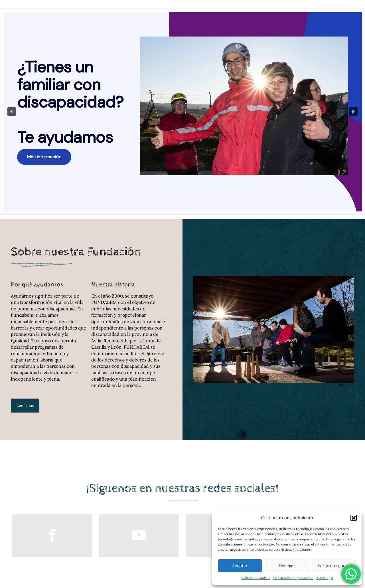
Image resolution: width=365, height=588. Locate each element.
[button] (354, 518)
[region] (182, 112)
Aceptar (240, 566)
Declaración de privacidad (293, 578)
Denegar (287, 566)
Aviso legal (325, 578)
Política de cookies (256, 578)
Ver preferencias (334, 566)
